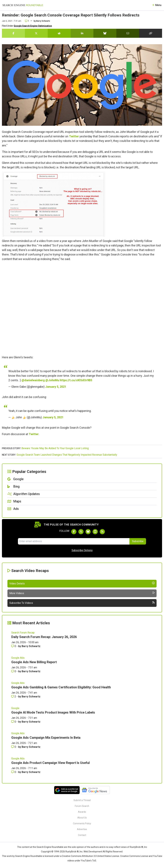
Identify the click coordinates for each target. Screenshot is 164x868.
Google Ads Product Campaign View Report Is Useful (50, 763)
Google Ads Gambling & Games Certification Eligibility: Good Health (61, 687)
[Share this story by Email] (128, 33)
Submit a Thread (82, 800)
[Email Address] (74, 541)
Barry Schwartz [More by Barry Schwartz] (31, 646)
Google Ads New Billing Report (34, 662)
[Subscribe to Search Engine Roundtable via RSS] (102, 532)
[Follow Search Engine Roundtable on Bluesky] (88, 532)
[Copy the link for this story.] (151, 33)
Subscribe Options (82, 550)
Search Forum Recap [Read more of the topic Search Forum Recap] (23, 633)
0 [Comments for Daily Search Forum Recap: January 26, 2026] (14, 646)
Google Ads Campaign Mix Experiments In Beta (46, 738)
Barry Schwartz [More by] (43, 21)
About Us (82, 818)
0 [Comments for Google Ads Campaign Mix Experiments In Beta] (14, 747)
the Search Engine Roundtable (48, 847)
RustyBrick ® (72, 852)
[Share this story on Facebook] (13, 33)
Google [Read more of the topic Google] (15, 708)
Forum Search (82, 806)
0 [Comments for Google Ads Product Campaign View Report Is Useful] (14, 772)
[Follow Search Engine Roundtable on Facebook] (74, 532)
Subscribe (138, 541)
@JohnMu (52, 380)
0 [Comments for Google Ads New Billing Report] (14, 671)
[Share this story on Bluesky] (105, 33)
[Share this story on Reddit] (59, 33)
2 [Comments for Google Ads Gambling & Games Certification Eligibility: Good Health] (14, 697)
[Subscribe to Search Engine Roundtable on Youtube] (95, 532)
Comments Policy (82, 823)
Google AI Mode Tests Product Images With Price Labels (53, 712)
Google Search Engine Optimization (33, 26)
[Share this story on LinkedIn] (82, 33)
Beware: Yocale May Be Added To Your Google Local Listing (55, 448)
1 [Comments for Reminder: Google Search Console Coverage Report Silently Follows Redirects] (27, 21)
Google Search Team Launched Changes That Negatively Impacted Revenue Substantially (67, 455)
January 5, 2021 (56, 387)
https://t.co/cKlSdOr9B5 (76, 380)
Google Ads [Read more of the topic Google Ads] (18, 658)
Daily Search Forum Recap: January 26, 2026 (44, 637)
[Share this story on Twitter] (36, 33)
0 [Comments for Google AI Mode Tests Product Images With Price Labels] (14, 722)
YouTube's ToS (89, 861)
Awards (82, 812)
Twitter (74, 136)
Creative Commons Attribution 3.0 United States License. (91, 856)
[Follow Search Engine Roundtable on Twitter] (81, 532)
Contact (82, 835)
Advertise (82, 829)
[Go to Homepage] (23, 5)
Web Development (93, 852)
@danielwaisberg (33, 380)
